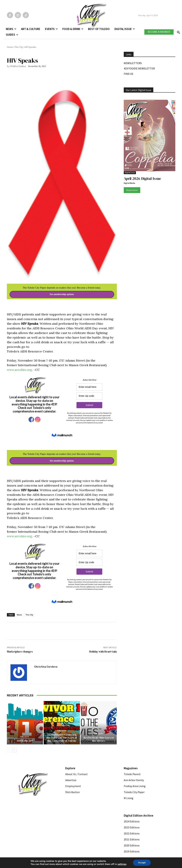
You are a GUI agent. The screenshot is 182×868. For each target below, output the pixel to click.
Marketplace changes (20, 652)
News (19, 615)
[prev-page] (9, 750)
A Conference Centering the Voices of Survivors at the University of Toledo (62, 737)
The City (19, 47)
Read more (132, 190)
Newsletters (133, 63)
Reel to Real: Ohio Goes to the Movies (99, 739)
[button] (178, 31)
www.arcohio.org (19, 370)
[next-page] (15, 750)
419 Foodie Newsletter (139, 68)
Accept (142, 863)
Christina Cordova (18, 66)
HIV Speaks (31, 47)
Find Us (128, 74)
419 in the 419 (25, 741)
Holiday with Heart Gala (103, 652)
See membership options (62, 294)
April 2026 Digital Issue (142, 179)
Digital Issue (130, 173)
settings (122, 864)
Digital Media (129, 183)
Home (10, 47)
